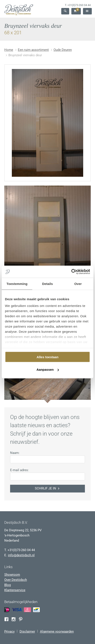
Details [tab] (47, 284)
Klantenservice (15, 590)
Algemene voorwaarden (57, 631)
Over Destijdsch (16, 580)
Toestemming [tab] (17, 284)
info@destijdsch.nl (21, 555)
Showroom (12, 575)
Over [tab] (78, 284)
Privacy (9, 631)
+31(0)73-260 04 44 (79, 5)
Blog (8, 585)
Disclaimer (27, 631)
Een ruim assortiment (33, 50)
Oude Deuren (63, 50)
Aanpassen (48, 370)
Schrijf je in (47, 488)
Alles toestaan (47, 357)
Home (9, 50)
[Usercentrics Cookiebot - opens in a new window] (71, 272)
